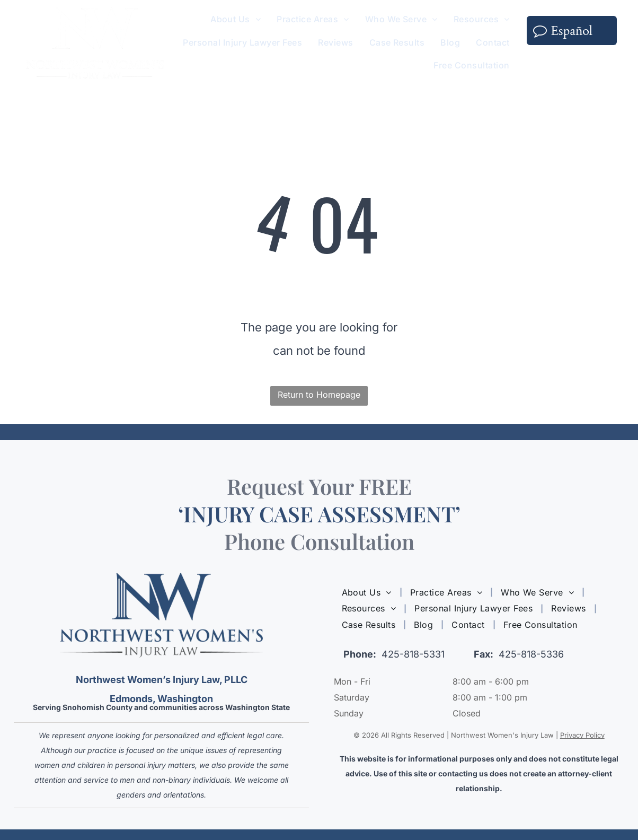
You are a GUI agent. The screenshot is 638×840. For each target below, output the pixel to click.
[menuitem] (236, 19)
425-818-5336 (531, 654)
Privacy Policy (582, 735)
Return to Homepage (319, 395)
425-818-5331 (413, 654)
